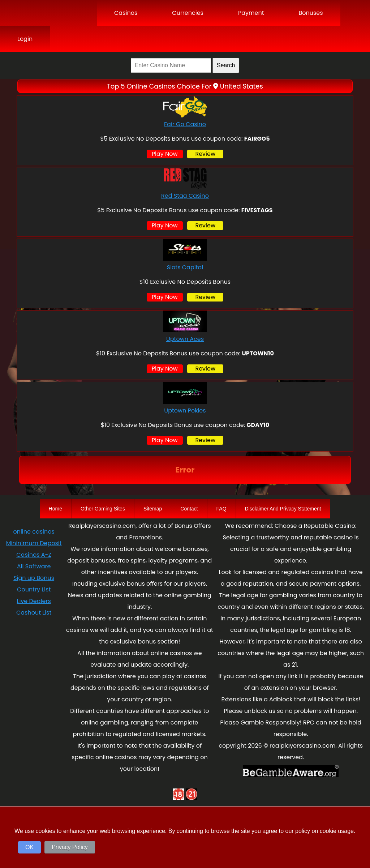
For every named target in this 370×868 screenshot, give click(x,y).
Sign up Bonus (34, 578)
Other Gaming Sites (103, 509)
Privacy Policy (70, 847)
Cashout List (34, 613)
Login (25, 39)
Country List (34, 589)
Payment (251, 13)
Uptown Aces (185, 339)
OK (29, 847)
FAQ (221, 509)
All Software (34, 566)
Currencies (188, 13)
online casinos (34, 532)
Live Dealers (34, 601)
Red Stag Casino (185, 196)
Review (205, 154)
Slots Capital (185, 267)
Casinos (126, 13)
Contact (189, 509)
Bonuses (311, 13)
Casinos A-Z (34, 555)
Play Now (165, 154)
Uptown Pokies (185, 411)
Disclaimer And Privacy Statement (283, 509)
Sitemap (153, 509)
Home (55, 509)
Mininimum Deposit (34, 543)
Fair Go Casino (185, 124)
